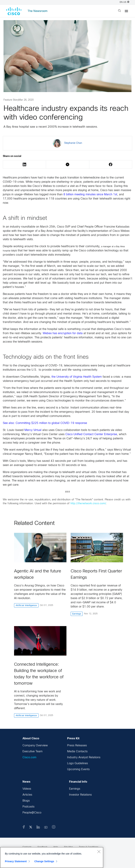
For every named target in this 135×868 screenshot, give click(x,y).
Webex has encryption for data (63, 333)
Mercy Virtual (33, 430)
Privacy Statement (16, 861)
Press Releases (77, 746)
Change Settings (44, 861)
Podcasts (28, 807)
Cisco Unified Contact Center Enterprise (91, 434)
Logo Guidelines (78, 763)
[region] (52, 857)
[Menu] (126, 11)
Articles (27, 795)
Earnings (75, 789)
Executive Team (33, 752)
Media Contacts (77, 752)
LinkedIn (24, 164)
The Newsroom (38, 11)
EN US (124, 2)
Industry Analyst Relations (84, 757)
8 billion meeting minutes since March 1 (90, 195)
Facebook (111, 164)
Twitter (67, 164)
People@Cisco (32, 813)
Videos (27, 789)
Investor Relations (80, 795)
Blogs (26, 801)
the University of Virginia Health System (77, 377)
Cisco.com (29, 757)
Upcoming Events (78, 769)
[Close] (99, 852)
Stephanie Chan (73, 143)
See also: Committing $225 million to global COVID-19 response (45, 423)
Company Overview (35, 746)
